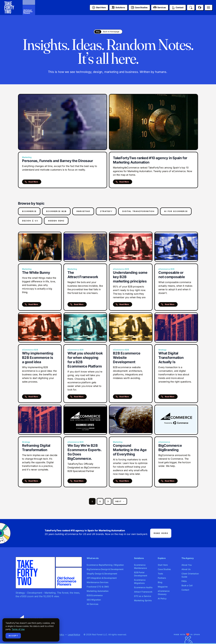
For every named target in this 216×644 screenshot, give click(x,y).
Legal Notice (74, 634)
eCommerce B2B (56, 211)
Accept (13, 636)
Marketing (83, 211)
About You (187, 565)
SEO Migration (94, 600)
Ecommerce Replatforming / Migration (105, 565)
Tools (160, 574)
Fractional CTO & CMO (98, 587)
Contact (185, 590)
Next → (120, 501)
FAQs (184, 581)
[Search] (191, 8)
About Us (186, 569)
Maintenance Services (98, 582)
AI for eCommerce (176, 211)
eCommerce (29, 211)
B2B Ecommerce (95, 595)
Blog (160, 582)
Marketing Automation (98, 591)
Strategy (106, 211)
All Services (93, 604)
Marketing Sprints (143, 600)
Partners (162, 578)
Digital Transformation (138, 211)
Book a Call (187, 585)
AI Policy (162, 598)
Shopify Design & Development (102, 574)
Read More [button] (31, 182)
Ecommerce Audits (143, 587)
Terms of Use (18, 629)
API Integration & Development (102, 578)
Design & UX (30, 221)
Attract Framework (143, 592)
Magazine (163, 587)
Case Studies (164, 569)
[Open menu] (208, 8)
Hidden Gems (56, 221)
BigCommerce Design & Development (105, 569)
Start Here (163, 565)
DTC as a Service (143, 596)
